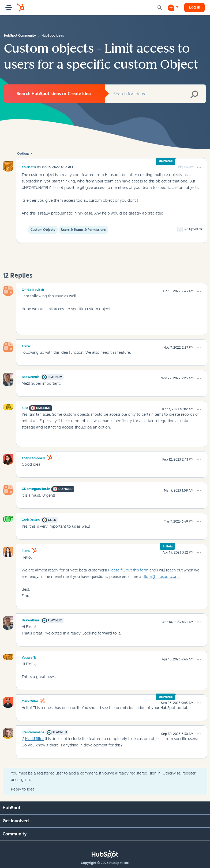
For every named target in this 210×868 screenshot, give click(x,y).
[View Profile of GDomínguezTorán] (36, 488)
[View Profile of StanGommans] (33, 731)
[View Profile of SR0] (25, 407)
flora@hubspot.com (161, 577)
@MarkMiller (33, 739)
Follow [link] (189, 167)
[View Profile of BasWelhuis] (31, 376)
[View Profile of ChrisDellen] (31, 519)
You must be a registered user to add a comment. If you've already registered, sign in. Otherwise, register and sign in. (103, 776)
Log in (194, 7)
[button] (199, 168)
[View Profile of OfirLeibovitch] (33, 289)
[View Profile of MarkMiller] (30, 700)
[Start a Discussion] (173, 7)
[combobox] (155, 94)
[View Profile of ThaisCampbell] (33, 457)
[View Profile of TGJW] (26, 345)
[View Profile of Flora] (26, 550)
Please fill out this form (128, 570)
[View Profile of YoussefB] (29, 167)
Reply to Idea (23, 789)
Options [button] (23, 154)
